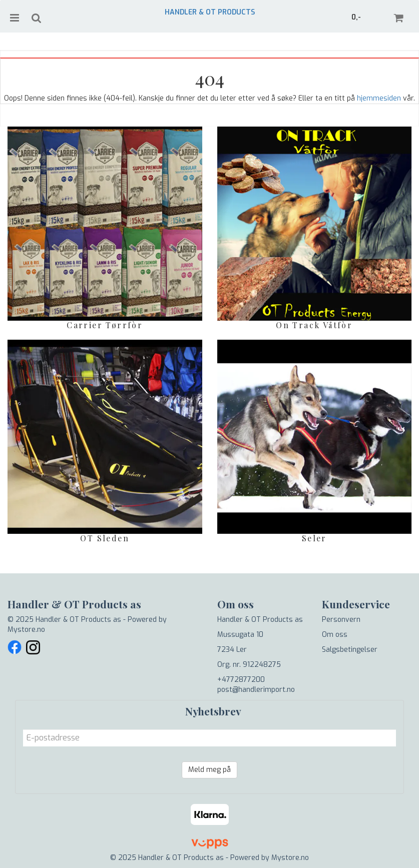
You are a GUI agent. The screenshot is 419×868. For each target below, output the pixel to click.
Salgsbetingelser (350, 650)
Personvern (341, 620)
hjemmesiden (379, 98)
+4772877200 (241, 680)
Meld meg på (209, 770)
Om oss (335, 635)
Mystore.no (26, 630)
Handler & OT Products (210, 12)
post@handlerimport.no (256, 690)
